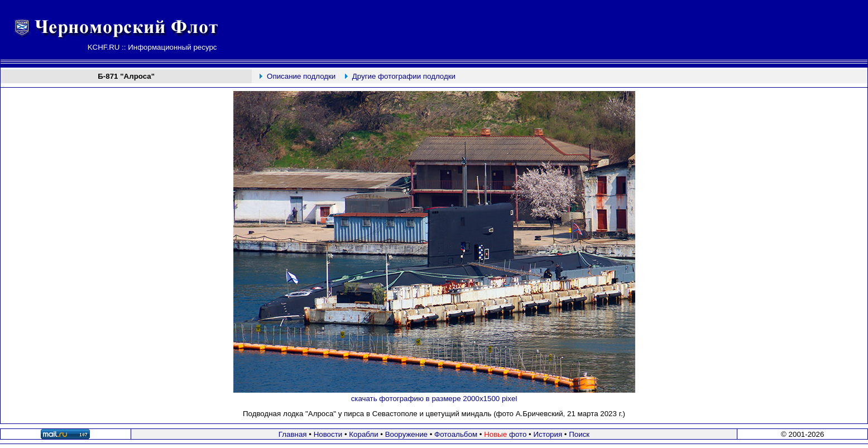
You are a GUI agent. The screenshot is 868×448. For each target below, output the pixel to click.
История (548, 434)
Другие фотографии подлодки (404, 76)
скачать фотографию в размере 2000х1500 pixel (434, 399)
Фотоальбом (456, 434)
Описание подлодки (301, 76)
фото (505, 434)
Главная (293, 434)
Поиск (579, 434)
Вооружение (406, 434)
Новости (328, 434)
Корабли (363, 434)
